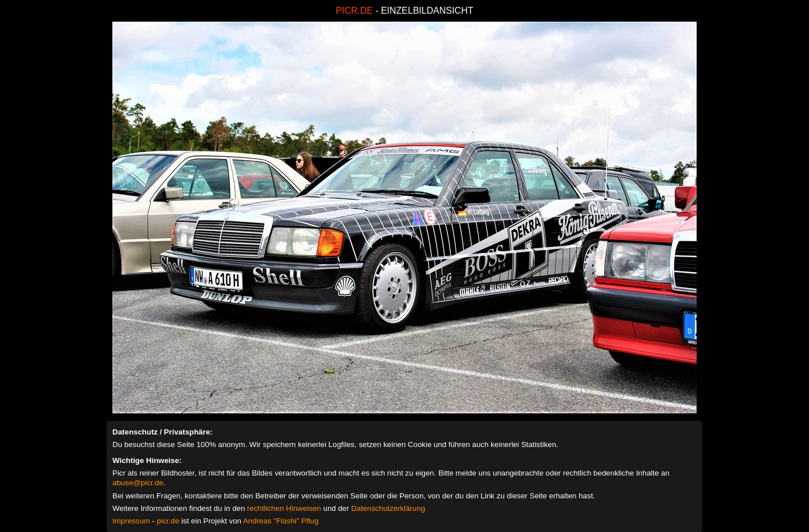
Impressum (131, 521)
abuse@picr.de (138, 483)
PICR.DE (355, 11)
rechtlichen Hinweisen (284, 508)
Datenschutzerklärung (388, 508)
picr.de (168, 521)
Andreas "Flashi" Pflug (281, 521)
